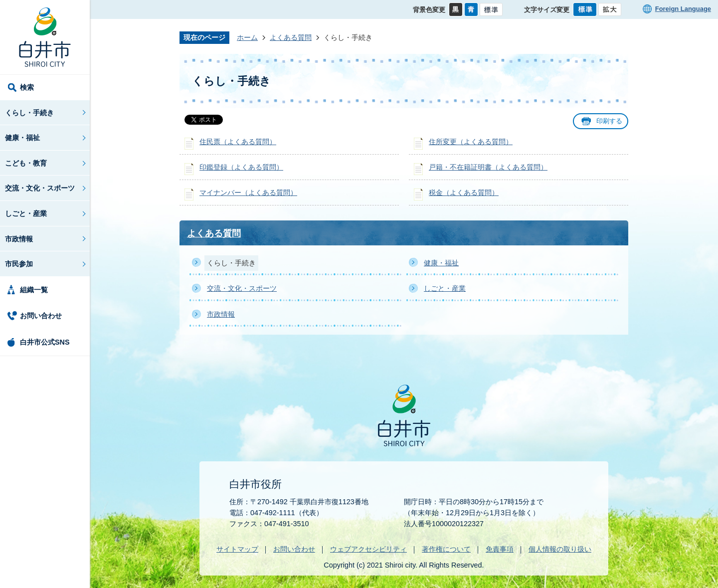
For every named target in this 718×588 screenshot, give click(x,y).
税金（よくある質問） (464, 193)
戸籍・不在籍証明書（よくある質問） (488, 167)
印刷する (609, 121)
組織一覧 (34, 290)
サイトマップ (237, 549)
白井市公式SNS (45, 342)
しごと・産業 (26, 213)
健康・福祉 (22, 138)
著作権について (446, 549)
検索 (27, 87)
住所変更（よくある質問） (471, 142)
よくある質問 (291, 37)
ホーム (247, 37)
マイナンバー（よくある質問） (248, 193)
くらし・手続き (29, 113)
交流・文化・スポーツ (40, 188)
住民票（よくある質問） (238, 142)
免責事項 (500, 549)
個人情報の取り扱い (560, 549)
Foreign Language (683, 9)
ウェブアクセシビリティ (368, 549)
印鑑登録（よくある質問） (241, 167)
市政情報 (19, 239)
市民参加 (19, 264)
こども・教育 (26, 163)
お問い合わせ (41, 316)
